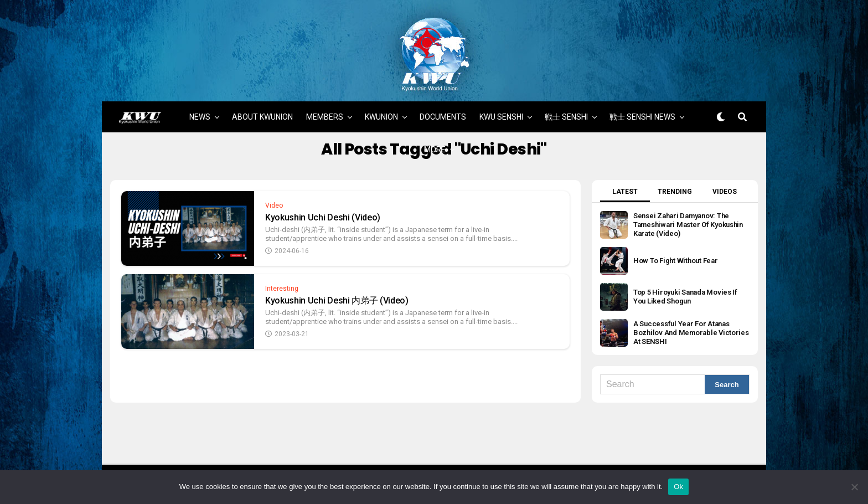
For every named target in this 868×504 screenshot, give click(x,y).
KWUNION (381, 108)
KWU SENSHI (501, 108)
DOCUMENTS (443, 108)
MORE (435, 141)
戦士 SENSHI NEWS (642, 108)
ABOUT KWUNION (262, 108)
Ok (678, 487)
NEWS (200, 108)
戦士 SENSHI (566, 108)
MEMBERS (325, 108)
